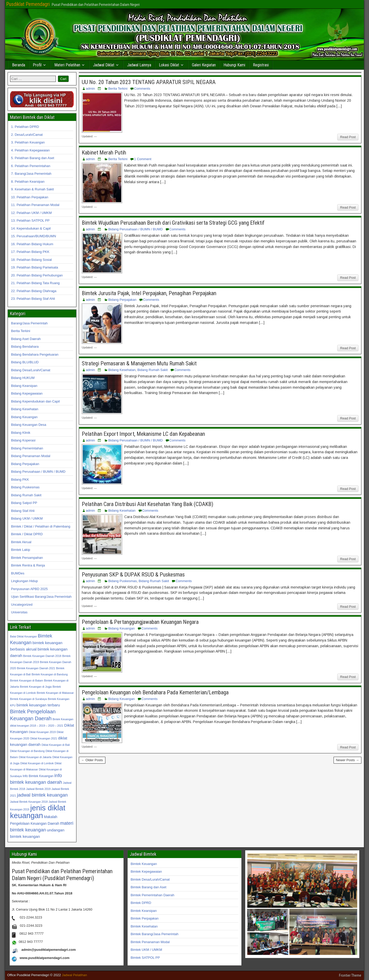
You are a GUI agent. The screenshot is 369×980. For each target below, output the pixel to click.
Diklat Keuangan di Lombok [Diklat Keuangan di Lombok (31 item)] (37, 763)
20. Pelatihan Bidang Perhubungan (37, 275)
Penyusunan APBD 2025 (29, 589)
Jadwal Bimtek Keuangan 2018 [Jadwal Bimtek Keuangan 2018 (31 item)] (29, 802)
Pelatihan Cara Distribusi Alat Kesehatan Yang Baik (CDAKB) (147, 504)
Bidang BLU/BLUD (25, 362)
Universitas (19, 612)
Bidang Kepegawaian (27, 393)
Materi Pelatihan (67, 65)
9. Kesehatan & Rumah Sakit (32, 189)
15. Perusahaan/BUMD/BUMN (34, 236)
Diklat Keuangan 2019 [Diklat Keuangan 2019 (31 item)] (42, 732)
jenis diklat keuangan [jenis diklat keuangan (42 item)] (38, 812)
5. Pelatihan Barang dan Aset (33, 158)
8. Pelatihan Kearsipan (28, 182)
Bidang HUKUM (23, 378)
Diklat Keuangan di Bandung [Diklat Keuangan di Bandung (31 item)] (27, 751)
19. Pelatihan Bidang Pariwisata (35, 267)
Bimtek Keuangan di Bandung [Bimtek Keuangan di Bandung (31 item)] (50, 674)
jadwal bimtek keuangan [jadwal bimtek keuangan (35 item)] (42, 795)
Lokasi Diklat (169, 65)
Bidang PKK (20, 479)
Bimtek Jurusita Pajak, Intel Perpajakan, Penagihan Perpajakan (149, 293)
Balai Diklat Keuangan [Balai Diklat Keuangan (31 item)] (23, 636)
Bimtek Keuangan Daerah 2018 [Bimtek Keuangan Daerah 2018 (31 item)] (42, 656)
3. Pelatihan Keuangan (28, 142)
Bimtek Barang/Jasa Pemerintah (155, 934)
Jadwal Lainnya (139, 65)
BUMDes (18, 573)
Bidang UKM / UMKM (27, 518)
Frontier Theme (350, 975)
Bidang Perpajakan (122, 300)
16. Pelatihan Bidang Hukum (32, 244)
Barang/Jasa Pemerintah (29, 323)
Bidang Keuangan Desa (29, 425)
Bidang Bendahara (25, 347)
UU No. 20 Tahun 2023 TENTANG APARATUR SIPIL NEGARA (149, 82)
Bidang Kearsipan (24, 386)
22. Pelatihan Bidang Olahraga (34, 291)
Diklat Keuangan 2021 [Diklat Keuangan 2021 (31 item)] (44, 738)
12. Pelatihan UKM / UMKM (31, 213)
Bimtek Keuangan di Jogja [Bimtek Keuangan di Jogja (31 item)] (36, 687)
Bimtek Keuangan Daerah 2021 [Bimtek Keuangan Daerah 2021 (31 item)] (36, 668)
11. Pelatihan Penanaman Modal (35, 205)
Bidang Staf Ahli (23, 511)
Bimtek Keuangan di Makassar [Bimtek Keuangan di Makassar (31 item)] (55, 693)
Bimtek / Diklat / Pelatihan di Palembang (41, 526)
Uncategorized (22, 605)
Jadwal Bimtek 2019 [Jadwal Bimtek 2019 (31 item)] (38, 789)
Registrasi (261, 65)
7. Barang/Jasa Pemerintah (31, 174)
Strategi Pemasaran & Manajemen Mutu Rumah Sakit (139, 363)
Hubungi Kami (234, 65)
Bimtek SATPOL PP (145, 958)
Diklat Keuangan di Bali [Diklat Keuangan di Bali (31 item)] (56, 745)
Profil (37, 65)
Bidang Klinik (21, 433)
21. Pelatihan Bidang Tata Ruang (35, 283)
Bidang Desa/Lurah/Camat (31, 370)
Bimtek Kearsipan (144, 911)
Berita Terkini (118, 89)
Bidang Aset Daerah (26, 339)
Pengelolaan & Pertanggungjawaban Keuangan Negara (140, 622)
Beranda (19, 65)
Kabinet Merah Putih (104, 153)
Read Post (348, 137)
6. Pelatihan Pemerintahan (31, 166)
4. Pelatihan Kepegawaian (30, 150)
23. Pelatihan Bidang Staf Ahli (33, 299)
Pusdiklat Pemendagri (28, 4)
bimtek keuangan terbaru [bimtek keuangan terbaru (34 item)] (38, 705)
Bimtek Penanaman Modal (150, 942)
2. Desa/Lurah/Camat (27, 135)
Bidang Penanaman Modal (31, 456)
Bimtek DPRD (141, 903)
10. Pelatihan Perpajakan (30, 197)
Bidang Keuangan (121, 628)
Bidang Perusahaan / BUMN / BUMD (135, 229)
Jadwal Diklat (104, 65)
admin (90, 89)
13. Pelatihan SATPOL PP (30, 220)
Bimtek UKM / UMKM (146, 950)
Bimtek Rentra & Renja (28, 565)
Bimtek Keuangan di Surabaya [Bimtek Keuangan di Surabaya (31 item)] (28, 699)
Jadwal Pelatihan (74, 975)
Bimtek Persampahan (27, 558)
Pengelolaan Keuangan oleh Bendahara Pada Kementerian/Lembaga (155, 692)
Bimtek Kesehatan (144, 926)
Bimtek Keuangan (144, 864)
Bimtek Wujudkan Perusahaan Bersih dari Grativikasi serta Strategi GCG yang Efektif (173, 223)
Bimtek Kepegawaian (146, 871)
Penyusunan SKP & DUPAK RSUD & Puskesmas (133, 575)
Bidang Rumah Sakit (153, 370)
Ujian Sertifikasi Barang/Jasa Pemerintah (41, 597)
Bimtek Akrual (21, 542)
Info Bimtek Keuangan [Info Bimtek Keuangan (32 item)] (38, 776)
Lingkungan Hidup (24, 581)
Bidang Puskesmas (122, 581)
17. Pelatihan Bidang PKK (30, 252)
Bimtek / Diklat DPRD (27, 534)
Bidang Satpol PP (24, 503)
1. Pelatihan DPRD (25, 127)
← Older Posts (92, 760)
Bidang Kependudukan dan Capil (35, 401)
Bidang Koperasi (23, 440)
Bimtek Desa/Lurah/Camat (150, 879)
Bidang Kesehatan (122, 370)
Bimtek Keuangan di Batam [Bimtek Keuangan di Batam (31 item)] (27, 680)
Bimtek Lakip (20, 550)
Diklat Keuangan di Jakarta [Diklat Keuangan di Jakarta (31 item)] (35, 757)
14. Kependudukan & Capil (31, 228)
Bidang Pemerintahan (27, 448)
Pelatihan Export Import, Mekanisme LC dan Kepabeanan (143, 434)
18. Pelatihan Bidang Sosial (31, 260)
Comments (142, 89)
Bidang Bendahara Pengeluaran (35, 354)
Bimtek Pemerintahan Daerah (153, 895)
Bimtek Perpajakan (145, 918)
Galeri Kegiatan (204, 65)
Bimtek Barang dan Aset (148, 887)
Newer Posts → (347, 760)
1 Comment (143, 159)
